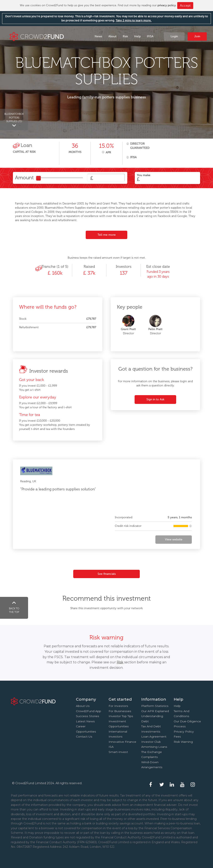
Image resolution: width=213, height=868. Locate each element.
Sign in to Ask (155, 399)
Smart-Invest (118, 752)
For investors (118, 706)
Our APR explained (155, 711)
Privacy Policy (184, 731)
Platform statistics (155, 706)
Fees (177, 736)
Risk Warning (183, 742)
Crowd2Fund (37, 36)
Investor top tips (121, 716)
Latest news (85, 721)
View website (174, 539)
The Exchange (152, 752)
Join (197, 36)
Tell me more (107, 235)
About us (83, 706)
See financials (107, 574)
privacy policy (167, 5)
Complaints (150, 757)
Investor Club (151, 742)
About (112, 36)
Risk (125, 36)
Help (137, 36)
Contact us (84, 736)
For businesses (120, 711)
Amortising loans (154, 747)
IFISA (150, 36)
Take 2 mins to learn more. (134, 21)
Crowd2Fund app (89, 711)
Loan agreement (154, 736)
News (98, 36)
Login (174, 36)
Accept (185, 6)
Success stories (88, 716)
